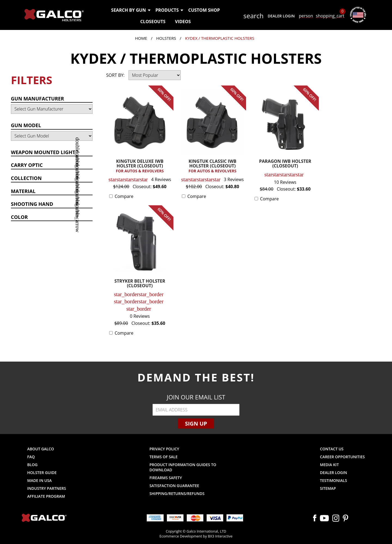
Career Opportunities (342, 457)
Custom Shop (204, 10)
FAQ (31, 457)
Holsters (166, 38)
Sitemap (328, 488)
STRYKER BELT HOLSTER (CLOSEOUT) (140, 284)
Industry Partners (47, 488)
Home (141, 38)
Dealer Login (281, 16)
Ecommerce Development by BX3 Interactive (196, 536)
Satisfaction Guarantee (174, 486)
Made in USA (39, 480)
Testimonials (333, 480)
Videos (183, 22)
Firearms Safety (166, 478)
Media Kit (329, 465)
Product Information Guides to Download (183, 467)
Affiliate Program (46, 496)
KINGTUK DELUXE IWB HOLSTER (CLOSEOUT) (140, 166)
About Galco (41, 449)
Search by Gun (131, 10)
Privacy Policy (164, 449)
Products (169, 10)
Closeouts (153, 22)
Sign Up (196, 424)
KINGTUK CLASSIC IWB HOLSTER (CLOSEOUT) (212, 166)
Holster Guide (42, 473)
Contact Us (332, 449)
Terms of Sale (163, 457)
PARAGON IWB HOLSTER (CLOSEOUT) (285, 164)
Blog (32, 465)
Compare (124, 196)
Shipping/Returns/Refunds (177, 493)
